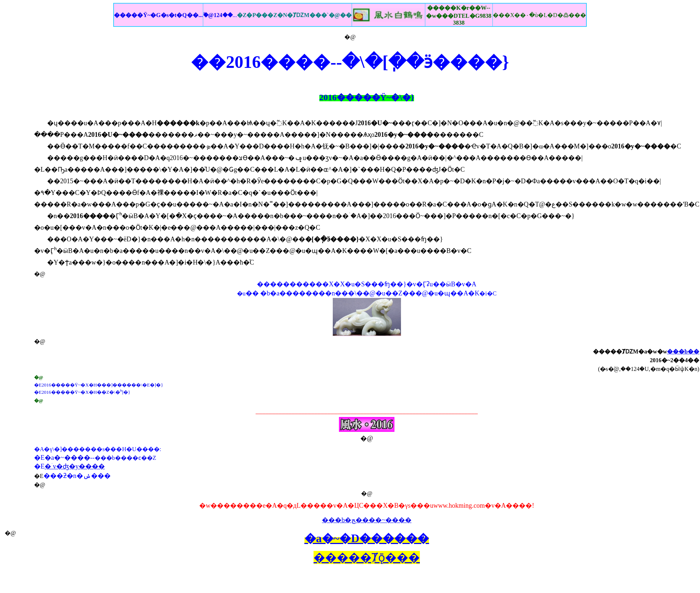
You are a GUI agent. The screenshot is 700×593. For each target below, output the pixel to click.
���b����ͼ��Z (126, 458)
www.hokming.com (459, 506)
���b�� (683, 351)
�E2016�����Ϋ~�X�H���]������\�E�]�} (99, 385)
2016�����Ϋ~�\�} (367, 97)
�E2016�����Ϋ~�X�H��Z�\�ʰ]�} (82, 392)
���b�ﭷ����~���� (367, 520)
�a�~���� (67, 458)
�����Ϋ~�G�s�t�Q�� (158, 15)
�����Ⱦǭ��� (367, 557)
